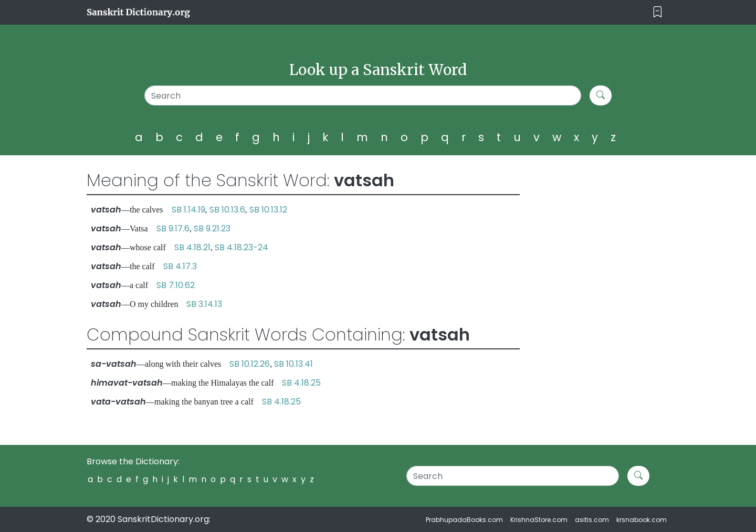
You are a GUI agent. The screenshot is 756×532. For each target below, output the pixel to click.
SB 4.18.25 (301, 383)
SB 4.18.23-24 (241, 247)
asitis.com (592, 520)
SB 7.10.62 (176, 285)
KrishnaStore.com (539, 520)
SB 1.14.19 (188, 210)
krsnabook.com (642, 520)
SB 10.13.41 (293, 364)
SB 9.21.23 (212, 228)
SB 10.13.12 (268, 210)
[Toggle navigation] (658, 12)
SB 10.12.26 (250, 364)
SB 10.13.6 (227, 210)
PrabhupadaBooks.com (464, 520)
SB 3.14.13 (204, 304)
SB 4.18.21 (192, 247)
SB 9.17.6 (173, 228)
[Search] (363, 95)
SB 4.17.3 (180, 266)
